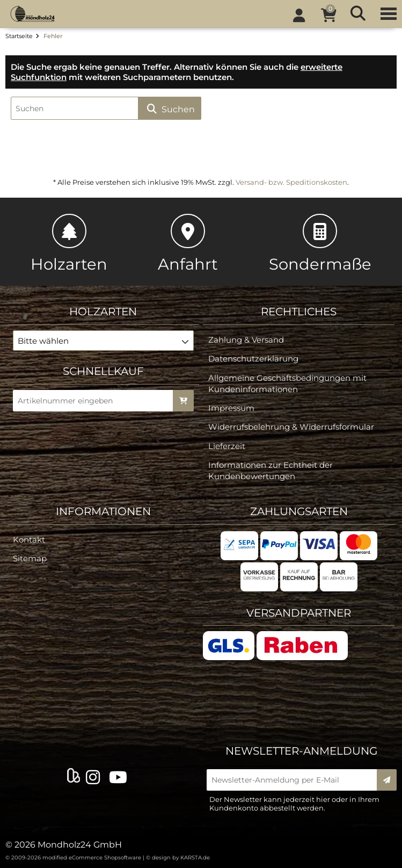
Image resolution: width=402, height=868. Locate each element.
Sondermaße (320, 244)
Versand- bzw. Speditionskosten (291, 182)
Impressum (231, 408)
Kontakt (29, 540)
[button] (103, 341)
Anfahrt (188, 244)
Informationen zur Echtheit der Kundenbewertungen (271, 471)
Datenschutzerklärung (253, 359)
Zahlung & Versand (246, 340)
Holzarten (69, 244)
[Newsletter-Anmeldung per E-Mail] (295, 780)
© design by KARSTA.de (178, 858)
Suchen (170, 109)
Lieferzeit (227, 446)
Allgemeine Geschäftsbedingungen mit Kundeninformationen (287, 384)
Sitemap (30, 558)
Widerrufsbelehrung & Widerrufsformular (291, 427)
